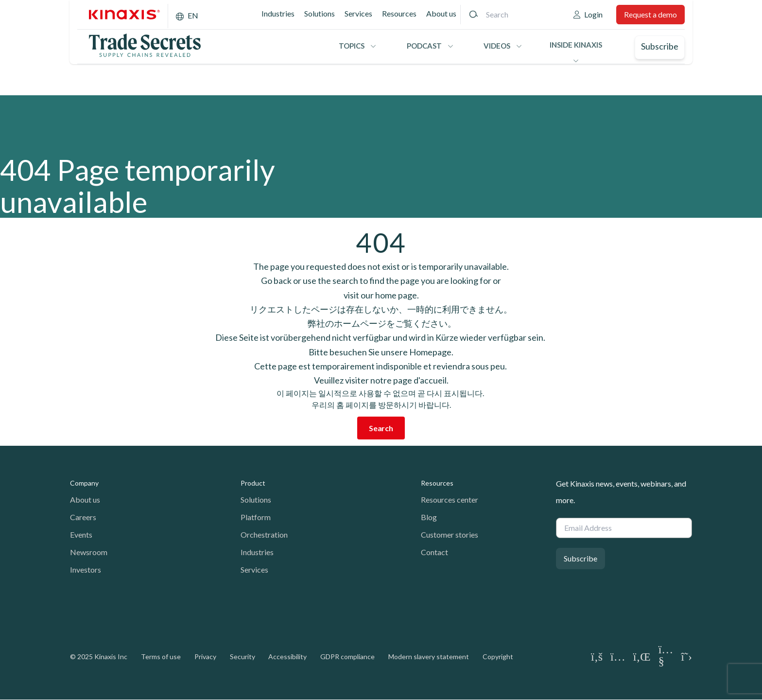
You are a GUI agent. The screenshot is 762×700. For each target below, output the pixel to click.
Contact (434, 552)
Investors (86, 569)
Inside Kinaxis (576, 45)
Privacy (205, 656)
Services (358, 13)
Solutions (320, 13)
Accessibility (287, 656)
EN (193, 15)
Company (84, 483)
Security (242, 656)
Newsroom (89, 552)
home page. (397, 295)
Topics (352, 46)
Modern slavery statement (429, 656)
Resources (399, 13)
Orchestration (264, 534)
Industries (278, 13)
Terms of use (161, 656)
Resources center (450, 499)
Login (593, 14)
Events (81, 534)
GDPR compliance (347, 656)
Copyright (498, 656)
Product (253, 483)
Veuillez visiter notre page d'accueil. (381, 380)
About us (441, 13)
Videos (497, 46)
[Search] (473, 15)
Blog (429, 517)
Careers (83, 517)
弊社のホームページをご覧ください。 (381, 323)
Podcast (424, 46)
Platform (256, 517)
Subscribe (660, 46)
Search (381, 428)
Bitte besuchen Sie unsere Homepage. (381, 352)
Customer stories (450, 534)
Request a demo (650, 14)
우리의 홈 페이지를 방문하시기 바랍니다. (381, 405)
